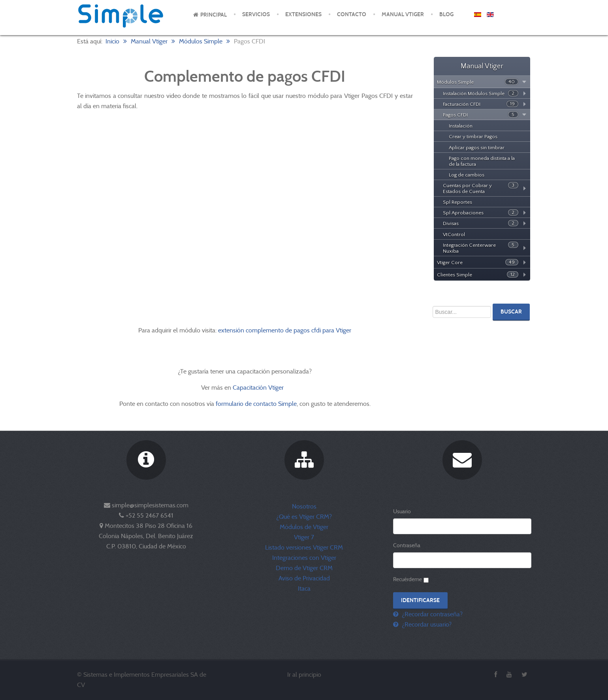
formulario (230, 404)
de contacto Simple (271, 404)
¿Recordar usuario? (426, 624)
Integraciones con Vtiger (304, 558)
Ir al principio (304, 675)
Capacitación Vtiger (259, 388)
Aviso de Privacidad (304, 578)
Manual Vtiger (403, 14)
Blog (446, 14)
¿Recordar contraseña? (431, 614)
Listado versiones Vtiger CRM (304, 547)
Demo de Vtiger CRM (304, 568)
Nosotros (304, 506)
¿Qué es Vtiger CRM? (304, 517)
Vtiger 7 (304, 537)
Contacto (352, 14)
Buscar (511, 312)
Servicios (256, 14)
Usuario (402, 511)
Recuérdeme (408, 579)
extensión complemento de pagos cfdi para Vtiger (285, 330)
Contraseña (407, 545)
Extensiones (303, 14)
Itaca (304, 588)
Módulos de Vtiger (304, 527)
